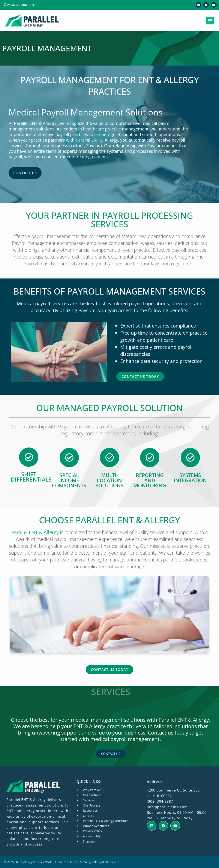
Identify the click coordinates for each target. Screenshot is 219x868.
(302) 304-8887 (160, 801)
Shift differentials (31, 477)
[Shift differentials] (29, 457)
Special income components (69, 480)
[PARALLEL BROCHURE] (4, 5)
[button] (210, 21)
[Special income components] (69, 457)
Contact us (161, 732)
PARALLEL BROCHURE (21, 5)
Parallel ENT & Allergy (35, 532)
